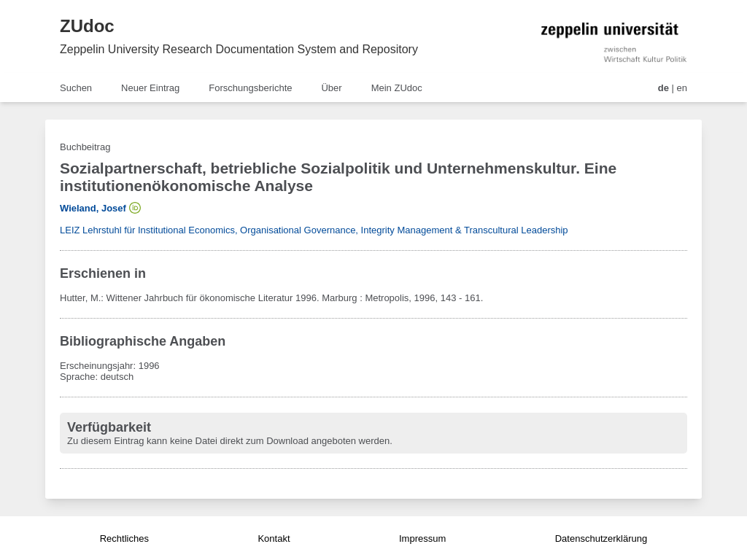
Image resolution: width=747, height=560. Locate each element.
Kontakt (274, 538)
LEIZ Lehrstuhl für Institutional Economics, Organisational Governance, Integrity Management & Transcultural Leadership (314, 230)
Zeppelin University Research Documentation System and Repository (239, 49)
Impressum (422, 538)
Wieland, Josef (93, 208)
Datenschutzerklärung (601, 538)
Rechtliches (124, 538)
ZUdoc (87, 26)
